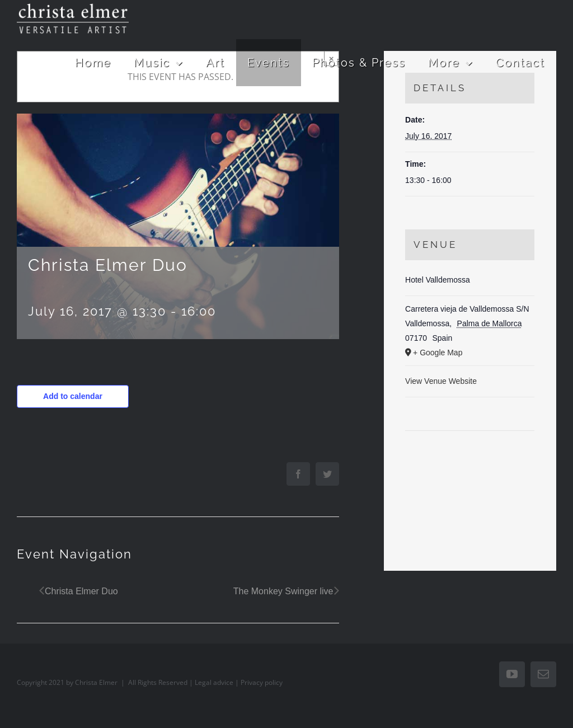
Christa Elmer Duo (81, 591)
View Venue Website (441, 381)
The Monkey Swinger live (283, 591)
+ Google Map (438, 353)
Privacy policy (262, 682)
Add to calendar (73, 396)
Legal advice (214, 682)
